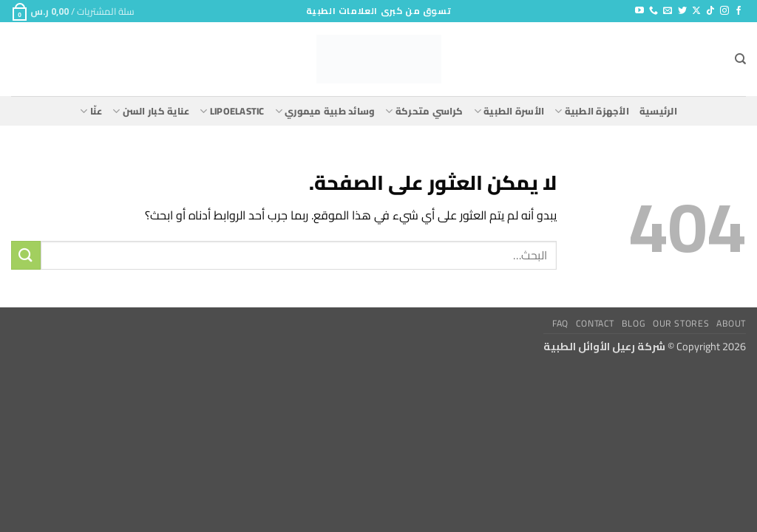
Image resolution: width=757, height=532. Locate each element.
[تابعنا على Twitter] (682, 11)
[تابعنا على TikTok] (710, 11)
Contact (595, 323)
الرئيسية (658, 111)
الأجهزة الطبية (592, 111)
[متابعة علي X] (696, 11)
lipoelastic (232, 111)
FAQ (560, 323)
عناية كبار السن (151, 111)
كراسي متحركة (424, 111)
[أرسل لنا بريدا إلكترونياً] (668, 11)
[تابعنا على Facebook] (739, 11)
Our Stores (681, 323)
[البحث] (740, 59)
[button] (73, 11)
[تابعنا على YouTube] (639, 11)
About (731, 323)
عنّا (91, 111)
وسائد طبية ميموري (325, 111)
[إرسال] (26, 255)
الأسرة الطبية (509, 111)
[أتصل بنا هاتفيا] (654, 11)
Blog (634, 323)
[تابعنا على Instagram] (724, 11)
